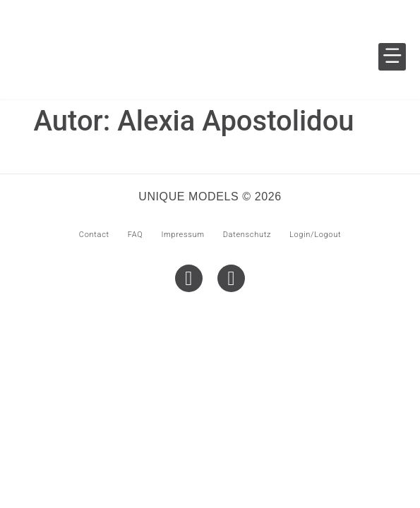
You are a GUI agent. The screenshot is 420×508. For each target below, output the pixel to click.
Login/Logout (315, 235)
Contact (94, 235)
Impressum (182, 235)
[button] (392, 57)
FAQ (136, 235)
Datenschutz (247, 235)
